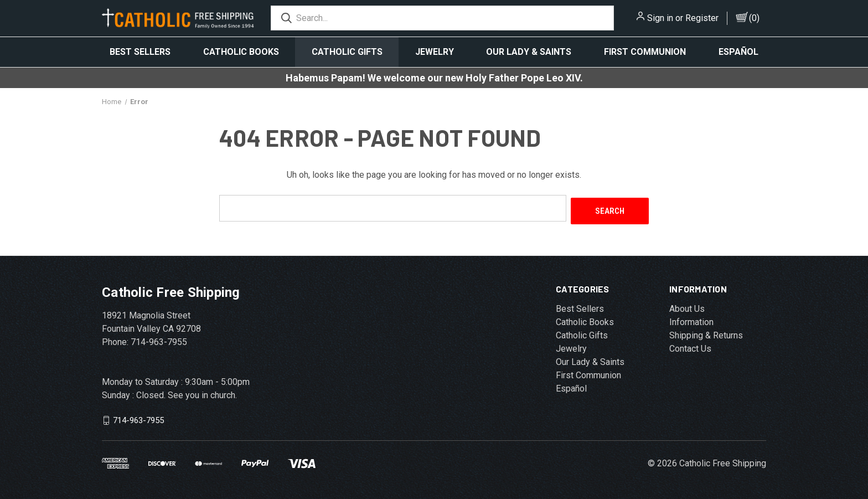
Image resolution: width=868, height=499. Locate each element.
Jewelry (435, 52)
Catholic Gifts (347, 52)
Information (691, 319)
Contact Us (690, 346)
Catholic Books (241, 52)
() (754, 18)
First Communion (645, 52)
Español (738, 52)
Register (702, 18)
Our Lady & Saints (529, 52)
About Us (687, 306)
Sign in (660, 18)
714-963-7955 (138, 418)
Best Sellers (140, 52)
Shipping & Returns (706, 333)
